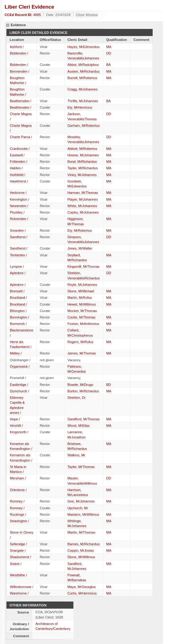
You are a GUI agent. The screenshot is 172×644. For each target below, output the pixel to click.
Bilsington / (18, 311)
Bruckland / (18, 298)
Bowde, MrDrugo (80, 385)
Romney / (17, 501)
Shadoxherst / (20, 557)
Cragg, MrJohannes (83, 89)
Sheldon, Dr (77, 398)
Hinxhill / (16, 426)
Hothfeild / (18, 175)
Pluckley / (17, 212)
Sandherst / (19, 237)
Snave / (16, 564)
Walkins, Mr (77, 455)
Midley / (16, 353)
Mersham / (18, 478)
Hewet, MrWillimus (82, 304)
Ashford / (17, 47)
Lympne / (17, 266)
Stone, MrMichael (81, 291)
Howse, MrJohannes (83, 155)
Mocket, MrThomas (82, 311)
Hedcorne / (18, 193)
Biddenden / (19, 53)
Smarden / (18, 230)
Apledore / (18, 273)
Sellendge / (18, 544)
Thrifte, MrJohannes (83, 101)
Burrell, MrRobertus (82, 78)
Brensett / (17, 291)
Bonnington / (20, 317)
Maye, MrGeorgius (82, 587)
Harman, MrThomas (83, 193)
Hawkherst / (19, 181)
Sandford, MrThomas (84, 419)
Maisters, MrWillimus (83, 514)
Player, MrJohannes (83, 199)
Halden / (16, 168)
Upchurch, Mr (78, 508)
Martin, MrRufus (80, 298)
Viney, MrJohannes (82, 175)
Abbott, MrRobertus (82, 149)
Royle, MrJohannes (82, 285)
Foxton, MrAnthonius (83, 324)
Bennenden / (20, 71)
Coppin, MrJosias (81, 550)
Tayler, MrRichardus (83, 168)
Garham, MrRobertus (84, 126)
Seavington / (19, 521)
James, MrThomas (82, 353)
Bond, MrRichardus (82, 162)
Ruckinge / (18, 514)
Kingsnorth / (19, 432)
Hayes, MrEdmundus (84, 47)
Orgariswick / (20, 366)
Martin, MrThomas (82, 532)
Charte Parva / (21, 137)
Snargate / (18, 550)
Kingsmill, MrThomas (84, 266)
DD (109, 53)
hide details (8, 25)
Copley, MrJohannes (83, 212)
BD (109, 385)
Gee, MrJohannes (81, 501)
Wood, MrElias (79, 426)
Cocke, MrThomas (82, 317)
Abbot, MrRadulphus (83, 65)
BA (109, 65)
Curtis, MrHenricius (82, 593)
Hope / (15, 419)
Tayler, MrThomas (81, 467)
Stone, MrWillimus (81, 557)
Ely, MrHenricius (80, 107)
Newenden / (19, 206)
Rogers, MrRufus (81, 342)
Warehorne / (19, 593)
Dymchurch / (20, 391)
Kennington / (20, 199)
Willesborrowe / (21, 587)
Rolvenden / (19, 219)
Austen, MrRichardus (84, 71)
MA (109, 47)
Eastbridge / (19, 385)
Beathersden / (21, 101)
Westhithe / (18, 575)
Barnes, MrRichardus (84, 544)
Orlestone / (18, 490)
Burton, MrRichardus (83, 391)
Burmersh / (18, 324)
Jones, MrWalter (80, 248)
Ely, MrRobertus (80, 230)
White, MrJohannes (82, 206)
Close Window (87, 15)
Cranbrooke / (20, 149)
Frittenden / (19, 162)
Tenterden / (18, 255)
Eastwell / (17, 155)
